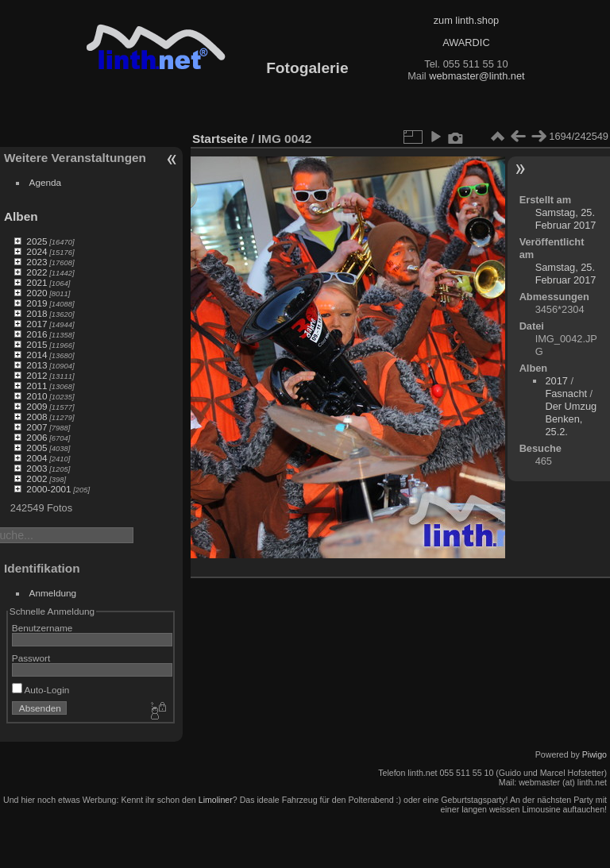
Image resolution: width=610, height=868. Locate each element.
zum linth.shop (467, 20)
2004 (37, 458)
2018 (37, 313)
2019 (37, 303)
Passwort (31, 658)
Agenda (46, 182)
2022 (37, 272)
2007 (37, 427)
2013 (37, 365)
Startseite (220, 139)
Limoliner (216, 800)
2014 (37, 355)
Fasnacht (566, 393)
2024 (37, 251)
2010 (37, 396)
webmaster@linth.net (477, 76)
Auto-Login (41, 690)
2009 (37, 406)
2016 (37, 334)
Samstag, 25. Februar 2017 (566, 219)
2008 (37, 417)
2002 (37, 478)
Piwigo (595, 754)
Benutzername (42, 628)
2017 (37, 324)
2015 (37, 344)
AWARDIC (466, 42)
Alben (21, 216)
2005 (37, 448)
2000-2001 (48, 489)
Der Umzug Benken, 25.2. (571, 419)
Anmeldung (53, 593)
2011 (37, 386)
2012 (37, 375)
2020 (37, 293)
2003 (37, 468)
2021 (37, 282)
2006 (37, 437)
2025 (37, 241)
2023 (37, 262)
